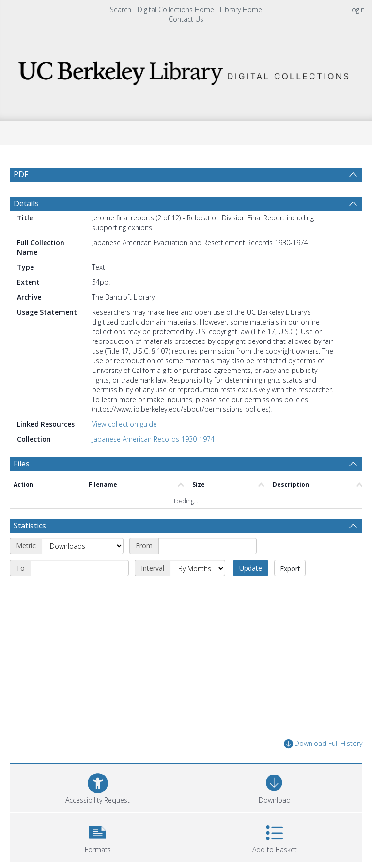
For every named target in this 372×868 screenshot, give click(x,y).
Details (26, 203)
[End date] (80, 568)
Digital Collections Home (176, 9)
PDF (21, 174)
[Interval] (198, 568)
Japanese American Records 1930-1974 (153, 439)
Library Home (241, 9)
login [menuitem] (357, 9)
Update (251, 568)
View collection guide (124, 424)
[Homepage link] (186, 70)
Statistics (30, 526)
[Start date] (208, 546)
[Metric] (83, 546)
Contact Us (186, 19)
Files (22, 464)
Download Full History (323, 744)
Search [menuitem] (121, 9)
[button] (98, 836)
